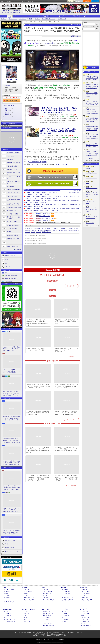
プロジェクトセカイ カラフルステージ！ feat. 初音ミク (92, 210)
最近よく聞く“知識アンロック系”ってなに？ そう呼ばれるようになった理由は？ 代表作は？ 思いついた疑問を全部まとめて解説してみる (12, 393)
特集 (6, 110)
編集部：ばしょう (76, 36)
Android (53, 43)
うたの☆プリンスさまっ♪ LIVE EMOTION (92, 217)
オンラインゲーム (10, 590)
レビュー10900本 (7, 12)
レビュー (4, 19)
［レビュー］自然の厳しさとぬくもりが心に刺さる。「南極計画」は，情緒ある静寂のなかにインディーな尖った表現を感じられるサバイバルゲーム (11, 463)
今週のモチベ (10, 159)
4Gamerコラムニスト (12, 222)
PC (10, 16)
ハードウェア (60, 16)
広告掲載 (61, 640)
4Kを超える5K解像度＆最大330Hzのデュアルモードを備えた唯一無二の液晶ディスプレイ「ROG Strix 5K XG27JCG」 (66, 386)
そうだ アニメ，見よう (12, 196)
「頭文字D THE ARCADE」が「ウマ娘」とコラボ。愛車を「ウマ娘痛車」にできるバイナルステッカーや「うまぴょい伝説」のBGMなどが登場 (92, 78)
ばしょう (46, 232)
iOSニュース (47, 611)
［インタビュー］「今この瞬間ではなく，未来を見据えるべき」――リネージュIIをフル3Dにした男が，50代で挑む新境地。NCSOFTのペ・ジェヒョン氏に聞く (11, 532)
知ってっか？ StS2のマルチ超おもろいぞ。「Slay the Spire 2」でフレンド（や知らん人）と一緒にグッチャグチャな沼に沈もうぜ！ (12, 418)
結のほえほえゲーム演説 (13, 204)
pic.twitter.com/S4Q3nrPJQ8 (38, 162)
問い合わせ (31, 1)
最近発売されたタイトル (49, 19)
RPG (43, 228)
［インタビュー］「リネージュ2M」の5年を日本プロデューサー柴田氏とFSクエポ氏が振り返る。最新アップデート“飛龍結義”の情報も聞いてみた (66, 478)
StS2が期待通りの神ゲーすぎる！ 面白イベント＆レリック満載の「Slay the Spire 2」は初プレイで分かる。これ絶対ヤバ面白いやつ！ (12, 441)
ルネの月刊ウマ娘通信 (12, 214)
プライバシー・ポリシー (51, 640)
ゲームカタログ (62, 19)
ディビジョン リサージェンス (92, 202)
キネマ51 (9, 243)
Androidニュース (48, 613)
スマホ (37, 16)
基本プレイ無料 (74, 228)
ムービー (37, 19)
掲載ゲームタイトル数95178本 (11, 11)
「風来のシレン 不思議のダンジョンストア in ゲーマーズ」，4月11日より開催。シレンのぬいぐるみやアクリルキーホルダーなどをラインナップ (92, 95)
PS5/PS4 (23, 16)
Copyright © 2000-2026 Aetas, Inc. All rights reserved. (50, 642)
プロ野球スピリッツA (91, 173)
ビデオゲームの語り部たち (13, 225)
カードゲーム (85, 617)
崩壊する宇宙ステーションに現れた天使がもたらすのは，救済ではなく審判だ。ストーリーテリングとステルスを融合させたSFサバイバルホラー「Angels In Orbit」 (92, 86)
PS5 (45, 43)
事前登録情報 (47, 615)
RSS (2, 1)
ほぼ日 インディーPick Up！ (14, 189)
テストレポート (67, 613)
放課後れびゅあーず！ (12, 246)
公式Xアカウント (10, 1)
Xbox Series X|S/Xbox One (11, 276)
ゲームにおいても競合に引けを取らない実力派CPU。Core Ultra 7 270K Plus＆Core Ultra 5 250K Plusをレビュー (38, 413)
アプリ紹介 (46, 619)
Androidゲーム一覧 (48, 625)
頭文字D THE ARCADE (92, 188)
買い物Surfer (10, 232)
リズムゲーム (85, 621)
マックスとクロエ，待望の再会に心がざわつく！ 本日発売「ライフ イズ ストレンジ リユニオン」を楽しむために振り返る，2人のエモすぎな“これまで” (12, 349)
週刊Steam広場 (10, 186)
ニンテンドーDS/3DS (28, 609)
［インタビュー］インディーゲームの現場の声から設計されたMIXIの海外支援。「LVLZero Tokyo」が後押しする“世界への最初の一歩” (12, 488)
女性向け (45, 16)
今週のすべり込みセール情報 (13, 182)
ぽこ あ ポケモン (90, 223)
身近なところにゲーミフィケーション (13, 239)
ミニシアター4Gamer (12, 228)
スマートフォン (46, 609)
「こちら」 (59, 634)
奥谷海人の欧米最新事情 (13, 153)
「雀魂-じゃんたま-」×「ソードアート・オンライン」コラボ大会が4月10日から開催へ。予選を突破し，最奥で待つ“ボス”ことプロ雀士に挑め (92, 112)
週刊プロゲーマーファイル (13, 163)
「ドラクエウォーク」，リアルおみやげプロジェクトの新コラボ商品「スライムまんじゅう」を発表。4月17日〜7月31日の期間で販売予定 (92, 145)
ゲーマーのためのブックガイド (13, 200)
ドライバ (7, 267)
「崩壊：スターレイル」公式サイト (54, 171)
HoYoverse (7, 86)
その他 (83, 623)
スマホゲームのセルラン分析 (13, 178)
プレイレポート (13, 19)
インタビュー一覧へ (71, 485)
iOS (48, 43)
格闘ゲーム (85, 615)
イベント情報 (85, 613)
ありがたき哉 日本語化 (12, 235)
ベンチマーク (66, 621)
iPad (62, 230)
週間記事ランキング (10, 256)
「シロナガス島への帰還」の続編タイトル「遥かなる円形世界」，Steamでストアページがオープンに (92, 103)
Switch (30, 16)
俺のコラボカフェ (11, 211)
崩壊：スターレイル (12, 79)
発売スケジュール (29, 598)
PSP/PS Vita (84, 588)
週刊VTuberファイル (12, 169)
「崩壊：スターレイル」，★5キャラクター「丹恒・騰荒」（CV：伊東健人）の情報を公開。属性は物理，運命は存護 (59, 131)
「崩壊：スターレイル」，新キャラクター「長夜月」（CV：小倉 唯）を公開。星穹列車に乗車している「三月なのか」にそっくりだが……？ (59, 110)
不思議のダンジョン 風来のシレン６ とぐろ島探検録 (92, 195)
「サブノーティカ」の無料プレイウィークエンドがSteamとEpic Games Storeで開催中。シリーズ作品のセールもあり (92, 137)
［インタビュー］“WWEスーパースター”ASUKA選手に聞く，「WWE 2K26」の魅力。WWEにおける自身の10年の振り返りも (11, 510)
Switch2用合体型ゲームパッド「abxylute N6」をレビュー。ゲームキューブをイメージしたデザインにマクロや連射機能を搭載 (66, 413)
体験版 (31, 19)
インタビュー (23, 19)
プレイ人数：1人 (64, 228)
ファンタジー (55, 228)
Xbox (16, 16)
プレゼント (8, 259)
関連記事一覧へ (77, 190)
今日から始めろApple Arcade (14, 207)
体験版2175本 (17, 12)
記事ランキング (9, 602)
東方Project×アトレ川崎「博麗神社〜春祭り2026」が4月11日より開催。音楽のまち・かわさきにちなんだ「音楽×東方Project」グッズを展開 (92, 128)
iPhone (66, 230)
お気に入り (79, 1)
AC (68, 16)
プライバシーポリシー (11, 540)
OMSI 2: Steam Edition (91, 178)
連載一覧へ (18, 250)
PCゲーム (7, 273)
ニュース (7, 108)
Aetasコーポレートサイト (11, 551)
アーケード (83, 609)
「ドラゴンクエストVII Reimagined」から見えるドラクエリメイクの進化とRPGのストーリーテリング (11, 371)
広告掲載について (9, 547)
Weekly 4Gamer (10, 156)
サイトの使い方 (21, 1)
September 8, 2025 (60, 164)
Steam (87, 183)
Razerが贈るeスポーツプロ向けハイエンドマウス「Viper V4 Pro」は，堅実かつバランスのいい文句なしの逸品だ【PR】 (38, 386)
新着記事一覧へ (71, 286)
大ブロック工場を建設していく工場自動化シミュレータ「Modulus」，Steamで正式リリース (92, 120)
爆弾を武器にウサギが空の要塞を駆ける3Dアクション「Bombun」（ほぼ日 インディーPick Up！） (66, 322)
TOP (4, 16)
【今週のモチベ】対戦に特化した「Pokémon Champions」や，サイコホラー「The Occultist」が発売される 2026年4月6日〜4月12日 (38, 323)
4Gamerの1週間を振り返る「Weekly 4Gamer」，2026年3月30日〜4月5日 (35, 349)
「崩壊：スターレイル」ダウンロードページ (53, 177)
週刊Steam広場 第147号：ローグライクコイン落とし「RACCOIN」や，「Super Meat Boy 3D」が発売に (66, 350)
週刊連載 (7, 598)
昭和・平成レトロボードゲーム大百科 (13, 218)
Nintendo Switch (9, 281)
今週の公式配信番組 (12, 166)
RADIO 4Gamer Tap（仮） (13, 193)
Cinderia (88, 168)
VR (52, 16)
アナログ (75, 16)
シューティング (86, 619)
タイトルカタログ (29, 600)
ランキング (95, 1)
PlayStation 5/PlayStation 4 (11, 278)
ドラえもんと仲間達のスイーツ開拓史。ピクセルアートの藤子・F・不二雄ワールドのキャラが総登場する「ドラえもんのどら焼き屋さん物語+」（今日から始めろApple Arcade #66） (92, 153)
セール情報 (46, 617)
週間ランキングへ (95, 158)
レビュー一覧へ (71, 419)
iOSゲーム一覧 (47, 623)
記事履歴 (87, 1)
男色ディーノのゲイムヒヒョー (13, 173)
